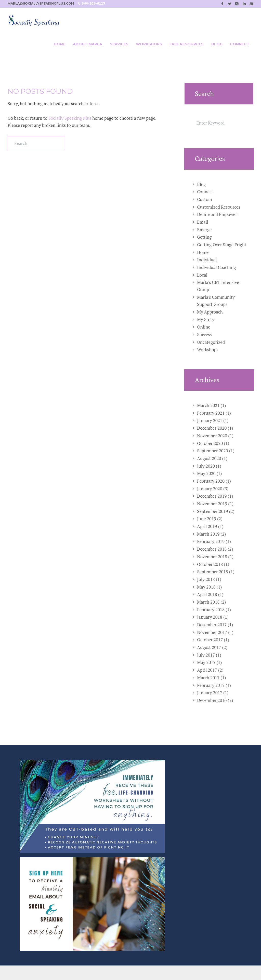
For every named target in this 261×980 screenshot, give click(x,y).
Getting (204, 237)
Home (203, 252)
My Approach (210, 312)
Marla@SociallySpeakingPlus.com (167, 898)
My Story (206, 319)
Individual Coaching (216, 267)
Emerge (204, 230)
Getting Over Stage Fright (222, 245)
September (212, 451)
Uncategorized (211, 342)
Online (204, 327)
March (208, 405)
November (212, 436)
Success (204, 335)
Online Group (89, 898)
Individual (207, 260)
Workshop (85, 883)
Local (202, 275)
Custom (204, 199)
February (211, 413)
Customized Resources (219, 207)
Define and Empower (217, 214)
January (210, 420)
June (207, 519)
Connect (205, 192)
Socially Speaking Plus (70, 118)
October (210, 443)
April (207, 526)
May (206, 473)
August (209, 458)
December (212, 428)
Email (203, 222)
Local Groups (88, 906)
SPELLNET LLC (168, 964)
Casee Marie (228, 964)
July (206, 466)
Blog (201, 184)
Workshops (208, 350)
